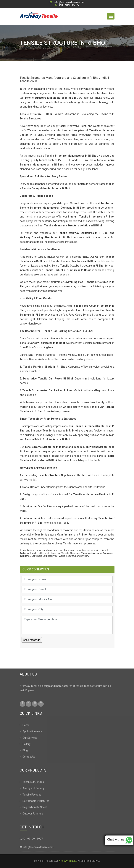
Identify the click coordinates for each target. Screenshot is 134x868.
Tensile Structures (33, 783)
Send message (32, 640)
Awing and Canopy (33, 790)
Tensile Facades (32, 796)
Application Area (32, 733)
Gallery (26, 746)
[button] (111, 16)
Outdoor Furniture (33, 815)
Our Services (30, 739)
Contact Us (29, 758)
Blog (25, 752)
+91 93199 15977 (67, 5)
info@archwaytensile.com (67, 2)
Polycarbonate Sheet (35, 809)
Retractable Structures (36, 802)
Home (26, 727)
